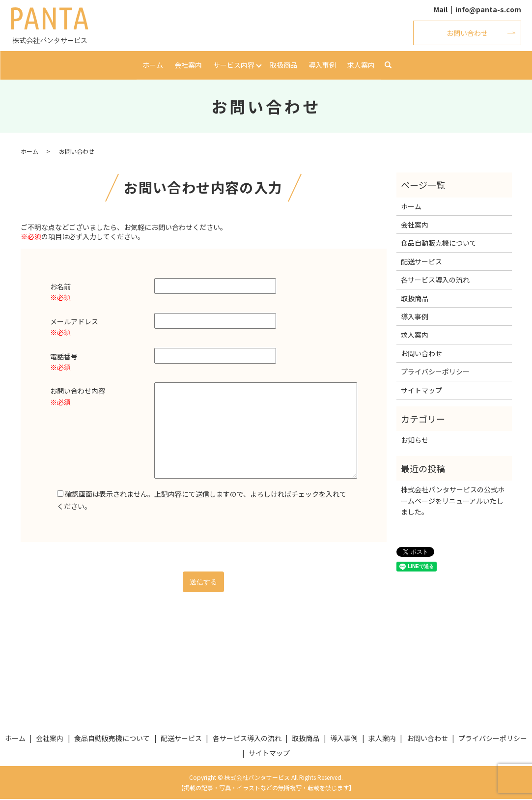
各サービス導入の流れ (435, 281)
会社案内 (188, 65)
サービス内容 (233, 65)
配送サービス (421, 262)
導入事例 (322, 65)
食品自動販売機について (439, 244)
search (388, 66)
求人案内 (361, 65)
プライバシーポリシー (435, 372)
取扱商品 (284, 65)
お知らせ (415, 441)
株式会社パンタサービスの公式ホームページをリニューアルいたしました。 (453, 501)
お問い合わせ (467, 33)
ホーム (153, 65)
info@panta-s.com (488, 9)
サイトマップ (421, 391)
